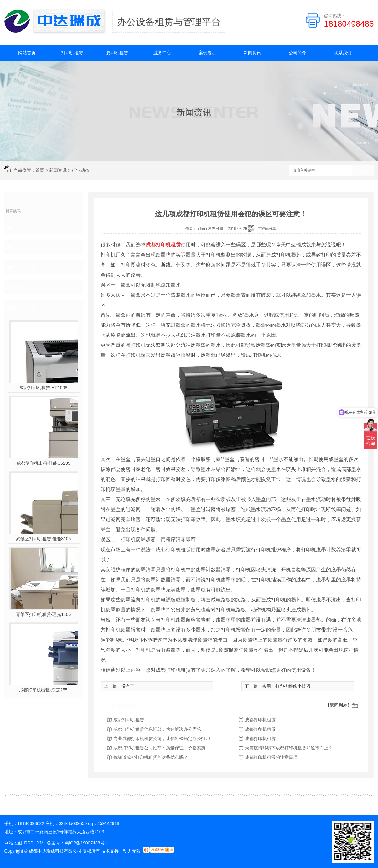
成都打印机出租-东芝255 (43, 690)
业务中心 (162, 53)
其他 (19, 287)
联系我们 (343, 53)
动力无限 (132, 851)
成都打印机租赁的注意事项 (271, 757)
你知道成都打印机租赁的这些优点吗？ (151, 757)
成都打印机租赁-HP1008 (43, 388)
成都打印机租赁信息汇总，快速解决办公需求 (157, 729)
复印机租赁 (117, 53)
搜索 (363, 171)
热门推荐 (25, 307)
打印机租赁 (72, 53)
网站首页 (27, 53)
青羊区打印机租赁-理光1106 (44, 614)
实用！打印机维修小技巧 (286, 686)
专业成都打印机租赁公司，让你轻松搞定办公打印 (162, 738)
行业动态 (80, 170)
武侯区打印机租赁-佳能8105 (44, 539)
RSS (29, 843)
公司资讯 (25, 227)
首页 (40, 170)
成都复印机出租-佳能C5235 (44, 463)
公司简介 (298, 53)
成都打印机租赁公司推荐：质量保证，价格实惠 (159, 748)
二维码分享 (267, 229)
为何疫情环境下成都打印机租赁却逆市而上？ (289, 748)
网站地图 (13, 843)
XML (42, 843)
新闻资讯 (252, 53)
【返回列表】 (339, 705)
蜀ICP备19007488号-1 (86, 843)
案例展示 (207, 53)
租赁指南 (25, 267)
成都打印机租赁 (129, 720)
